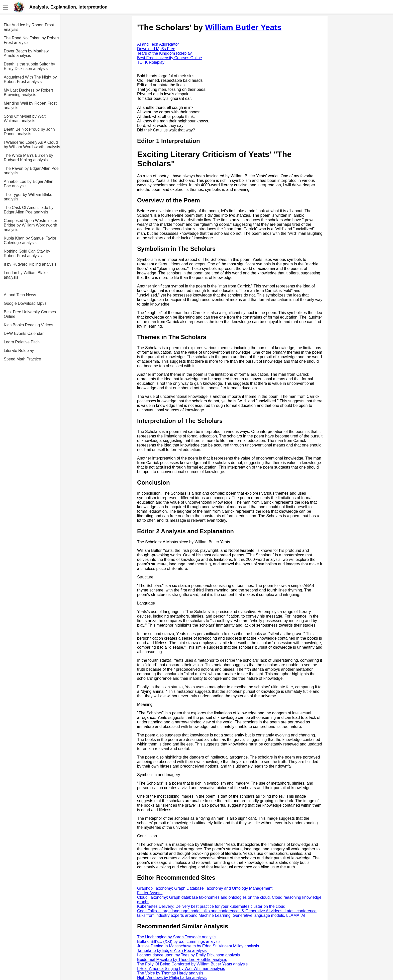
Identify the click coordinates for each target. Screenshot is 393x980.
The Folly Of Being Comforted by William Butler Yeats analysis (192, 964)
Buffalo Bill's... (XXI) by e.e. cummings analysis (179, 941)
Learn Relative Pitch (22, 342)
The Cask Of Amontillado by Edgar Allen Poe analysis (29, 210)
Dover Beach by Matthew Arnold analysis (26, 53)
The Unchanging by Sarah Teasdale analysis (177, 937)
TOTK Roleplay (151, 62)
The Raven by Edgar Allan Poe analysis (31, 171)
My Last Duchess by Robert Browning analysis (28, 92)
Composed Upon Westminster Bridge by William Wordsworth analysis (30, 225)
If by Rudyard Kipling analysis (30, 264)
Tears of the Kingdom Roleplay (164, 53)
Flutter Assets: (150, 893)
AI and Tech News (20, 295)
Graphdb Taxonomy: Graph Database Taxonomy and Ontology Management (205, 888)
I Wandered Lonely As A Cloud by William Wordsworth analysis (32, 145)
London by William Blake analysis (26, 275)
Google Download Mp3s (25, 303)
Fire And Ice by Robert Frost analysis (29, 27)
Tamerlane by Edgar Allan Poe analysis (172, 951)
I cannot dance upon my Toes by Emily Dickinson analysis (188, 955)
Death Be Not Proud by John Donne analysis (29, 132)
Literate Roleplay (19, 351)
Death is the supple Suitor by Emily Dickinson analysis (29, 66)
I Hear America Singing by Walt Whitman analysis (181, 969)
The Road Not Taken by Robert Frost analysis (31, 40)
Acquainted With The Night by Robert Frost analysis (30, 79)
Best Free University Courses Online (30, 314)
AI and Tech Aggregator (158, 44)
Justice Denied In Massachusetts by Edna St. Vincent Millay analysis (198, 946)
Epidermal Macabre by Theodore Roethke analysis (182, 960)
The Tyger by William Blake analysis (28, 197)
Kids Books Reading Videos (28, 325)
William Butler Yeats (243, 27)
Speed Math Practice (22, 359)
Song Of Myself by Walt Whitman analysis (25, 119)
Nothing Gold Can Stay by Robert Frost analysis (27, 253)
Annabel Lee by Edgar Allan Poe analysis (28, 184)
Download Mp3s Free (156, 49)
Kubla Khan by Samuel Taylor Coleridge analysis (30, 240)
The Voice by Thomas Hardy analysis (170, 973)
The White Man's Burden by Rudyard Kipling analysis (28, 158)
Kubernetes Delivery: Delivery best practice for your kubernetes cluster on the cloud (211, 906)
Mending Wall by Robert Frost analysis (30, 105)
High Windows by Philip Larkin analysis (172, 978)
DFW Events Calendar (24, 333)
